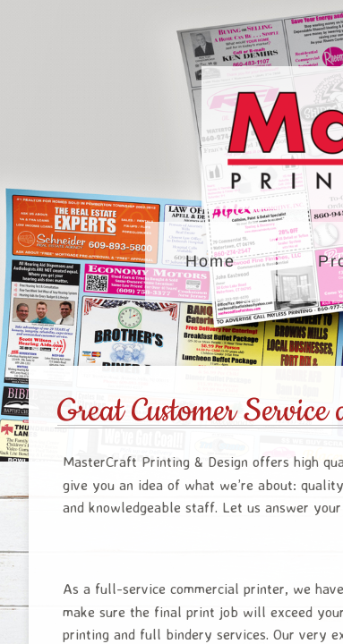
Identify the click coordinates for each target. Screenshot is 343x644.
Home (210, 261)
